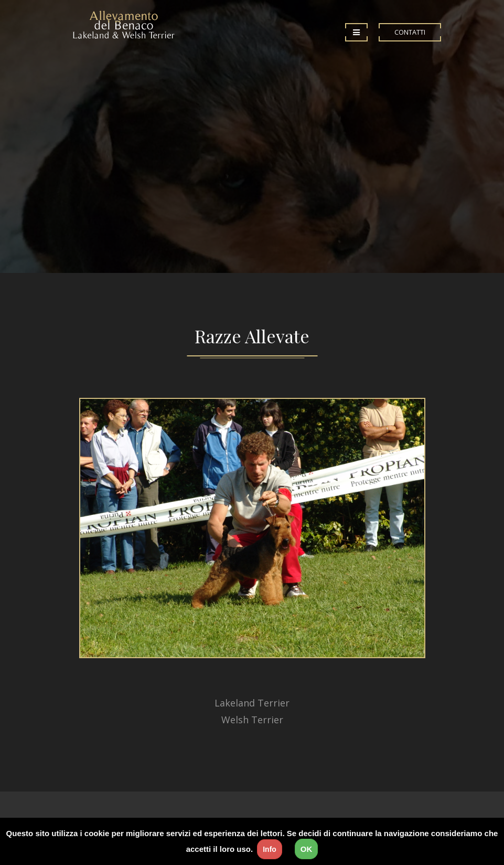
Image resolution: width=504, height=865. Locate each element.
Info (270, 849)
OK (307, 849)
